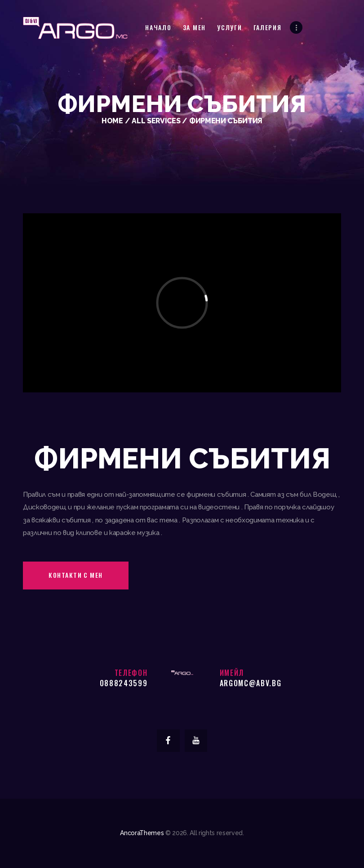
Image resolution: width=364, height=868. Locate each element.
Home (112, 121)
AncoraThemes (142, 833)
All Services (156, 121)
